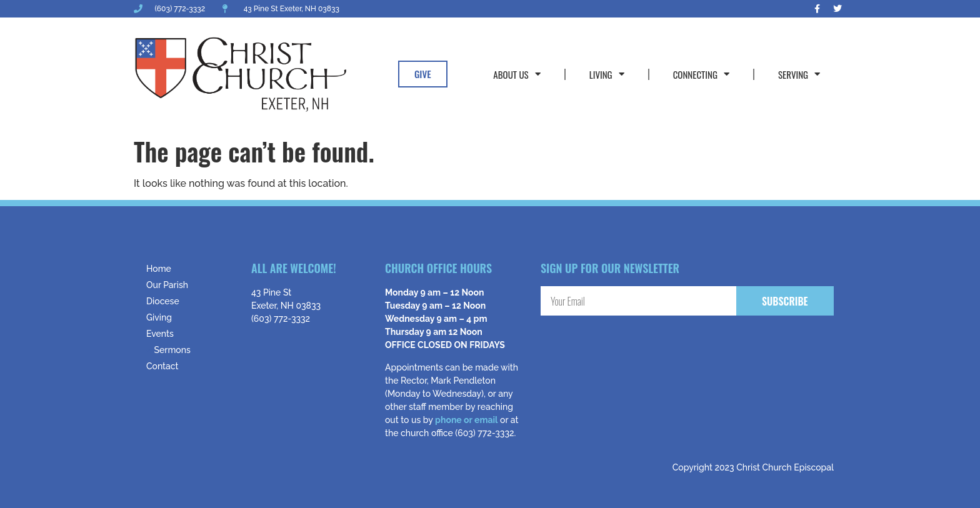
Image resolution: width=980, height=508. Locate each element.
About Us (517, 74)
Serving (799, 74)
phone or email (466, 420)
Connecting (701, 74)
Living (607, 74)
